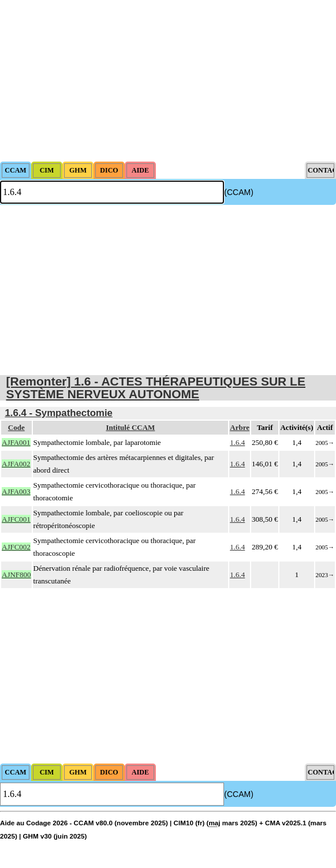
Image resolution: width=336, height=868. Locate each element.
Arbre (240, 427)
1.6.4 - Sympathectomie (59, 413)
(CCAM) (239, 192)
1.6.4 (237, 442)
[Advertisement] (168, 81)
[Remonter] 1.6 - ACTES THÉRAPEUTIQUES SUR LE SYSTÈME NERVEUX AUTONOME (156, 388)
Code (16, 427)
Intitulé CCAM (131, 427)
